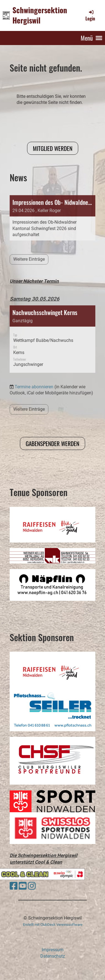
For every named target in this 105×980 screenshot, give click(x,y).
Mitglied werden (53, 148)
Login (90, 15)
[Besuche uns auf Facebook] (14, 886)
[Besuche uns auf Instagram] (32, 886)
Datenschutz (53, 956)
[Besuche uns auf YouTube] (23, 886)
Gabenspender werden (53, 443)
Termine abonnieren (34, 371)
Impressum (53, 950)
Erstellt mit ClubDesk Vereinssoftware (53, 925)
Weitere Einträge (29, 394)
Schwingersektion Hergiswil (40, 15)
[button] (53, 324)
